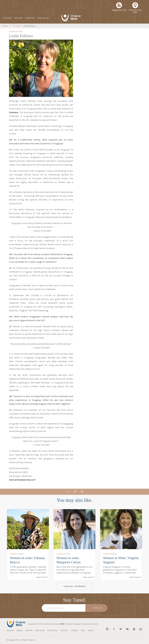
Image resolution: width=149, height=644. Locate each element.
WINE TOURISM (10, 27)
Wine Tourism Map (135, 9)
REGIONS (19, 18)
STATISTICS (97, 31)
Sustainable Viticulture (83, 31)
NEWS (119, 31)
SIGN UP (97, 608)
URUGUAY (8, 18)
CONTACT (129, 31)
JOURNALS (109, 31)
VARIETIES (30, 18)
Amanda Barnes (17, 126)
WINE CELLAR (43, 18)
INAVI (62, 624)
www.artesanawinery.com (22, 480)
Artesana (14, 112)
